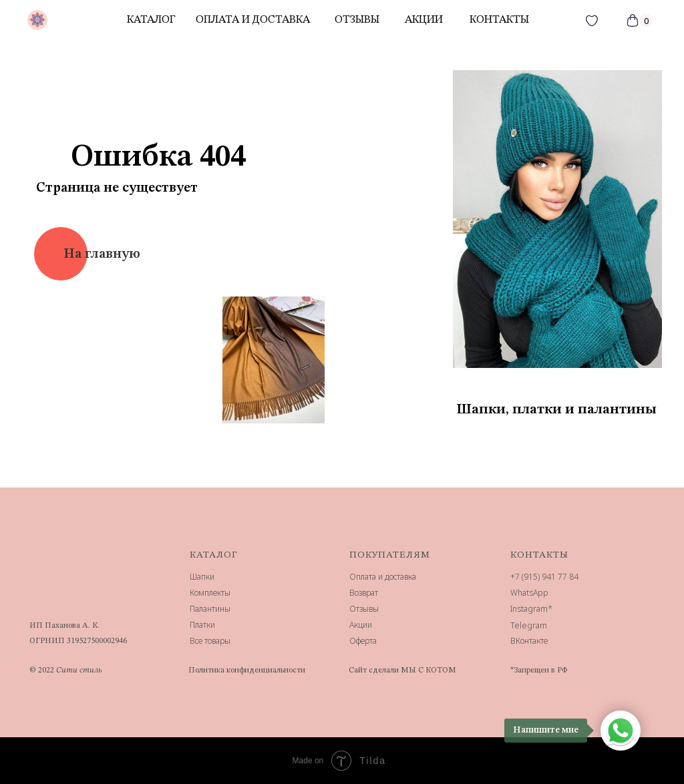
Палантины (210, 609)
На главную (102, 254)
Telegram (529, 625)
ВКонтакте (529, 641)
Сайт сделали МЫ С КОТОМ (402, 670)
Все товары (210, 641)
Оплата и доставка (253, 20)
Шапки (202, 577)
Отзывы (364, 609)
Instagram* (531, 609)
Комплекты (210, 593)
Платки (202, 625)
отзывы (357, 20)
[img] (37, 20)
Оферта (363, 641)
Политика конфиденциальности (247, 670)
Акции (361, 625)
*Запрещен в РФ (539, 670)
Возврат (364, 593)
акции (424, 20)
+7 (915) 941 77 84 (544, 577)
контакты (499, 20)
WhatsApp (529, 593)
